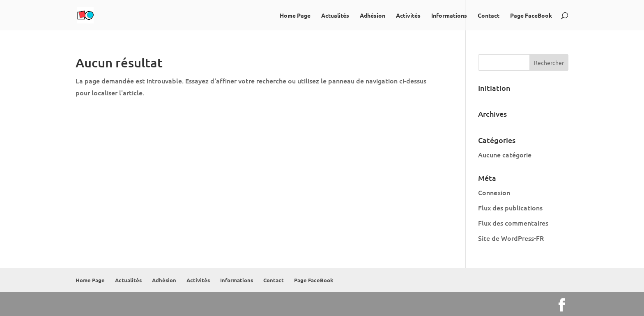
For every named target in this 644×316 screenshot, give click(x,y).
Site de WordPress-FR (511, 238)
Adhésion (373, 16)
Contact (489, 16)
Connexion (494, 192)
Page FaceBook (531, 16)
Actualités (335, 16)
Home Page (295, 16)
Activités (408, 16)
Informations (449, 16)
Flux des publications (510, 208)
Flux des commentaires (513, 223)
